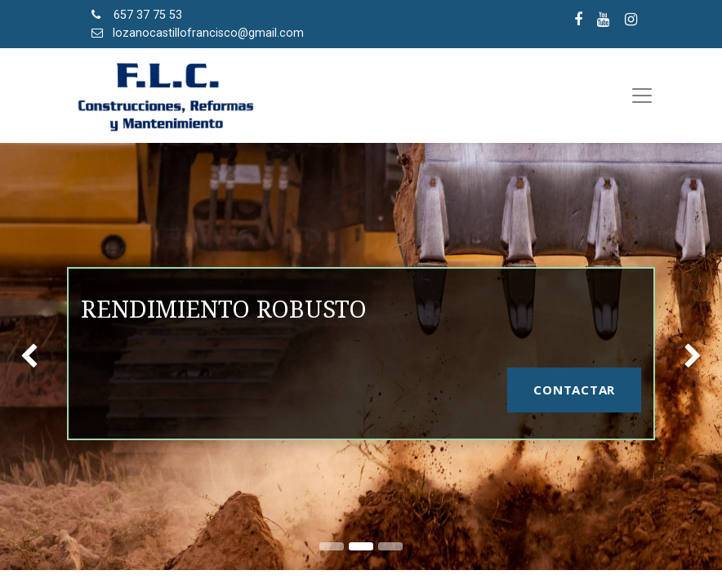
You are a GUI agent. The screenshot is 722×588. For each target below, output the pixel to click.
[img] (29, 356)
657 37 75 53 (148, 15)
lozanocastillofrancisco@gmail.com (208, 33)
